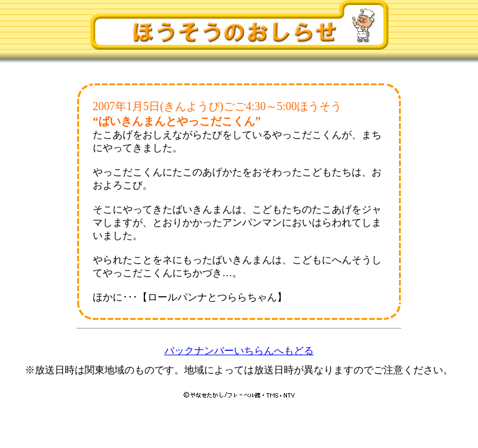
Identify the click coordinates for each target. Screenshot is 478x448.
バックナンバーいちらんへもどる (239, 351)
